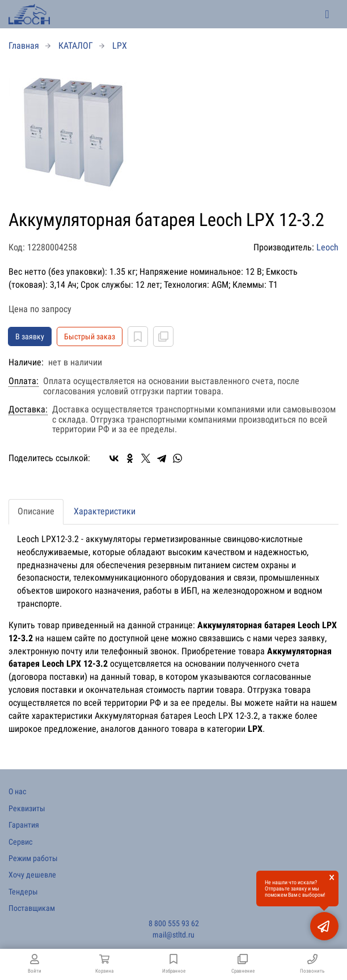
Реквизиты (27, 808)
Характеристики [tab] (105, 511)
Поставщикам (32, 908)
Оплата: (24, 381)
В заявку (30, 336)
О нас (17, 791)
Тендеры (23, 892)
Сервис (20, 842)
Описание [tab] (36, 511)
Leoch (327, 247)
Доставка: (28, 410)
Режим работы (33, 858)
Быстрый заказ (90, 336)
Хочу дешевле (32, 875)
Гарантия (24, 825)
